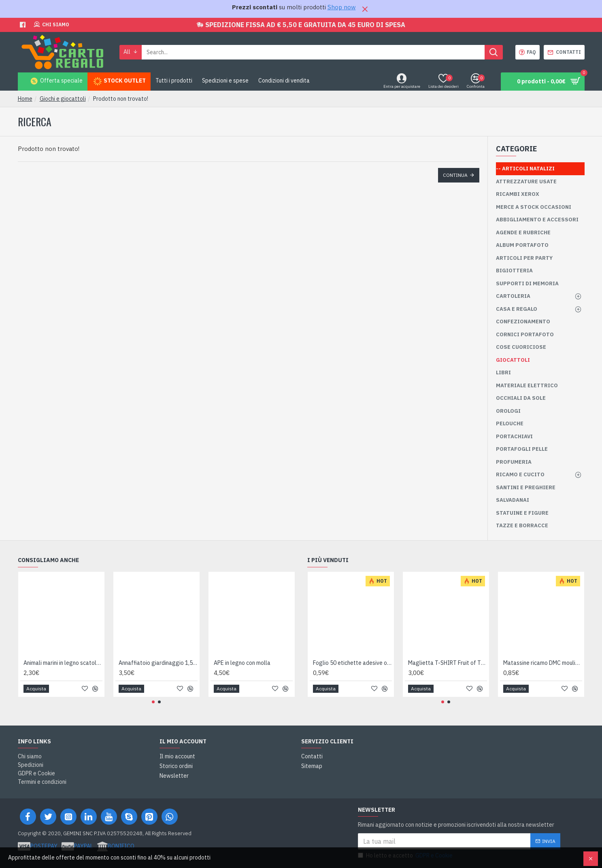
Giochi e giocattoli (63, 99)
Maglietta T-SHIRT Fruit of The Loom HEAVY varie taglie (448, 663)
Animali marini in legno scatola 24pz (63, 663)
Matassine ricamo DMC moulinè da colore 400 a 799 (543, 663)
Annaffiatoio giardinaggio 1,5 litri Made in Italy (158, 663)
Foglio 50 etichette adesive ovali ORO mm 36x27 (352, 663)
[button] (153, 702)
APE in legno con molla (242, 663)
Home (25, 99)
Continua (455, 175)
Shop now (342, 7)
